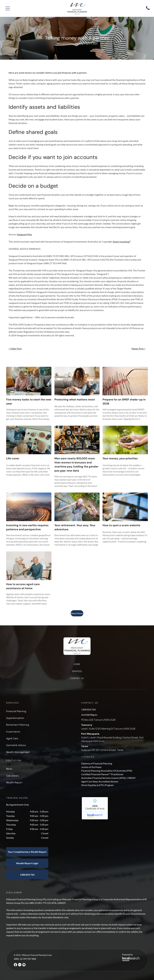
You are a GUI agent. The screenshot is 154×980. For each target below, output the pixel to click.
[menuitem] (77, 666)
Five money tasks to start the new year (29, 402)
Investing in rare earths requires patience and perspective (27, 527)
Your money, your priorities (120, 458)
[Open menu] (8, 8)
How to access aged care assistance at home (23, 586)
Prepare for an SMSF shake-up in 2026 (124, 402)
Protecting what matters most (75, 400)
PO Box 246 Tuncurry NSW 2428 (98, 720)
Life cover (13, 458)
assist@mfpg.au (89, 715)
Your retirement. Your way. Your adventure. (75, 527)
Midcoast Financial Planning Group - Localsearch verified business (95, 808)
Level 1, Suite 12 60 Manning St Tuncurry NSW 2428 (108, 729)
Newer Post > (138, 349)
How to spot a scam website (121, 525)
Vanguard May (24, 234)
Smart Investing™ (122, 242)
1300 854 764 (88, 709)
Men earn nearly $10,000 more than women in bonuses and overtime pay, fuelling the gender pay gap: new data (76, 465)
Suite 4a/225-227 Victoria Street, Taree (102, 750)
